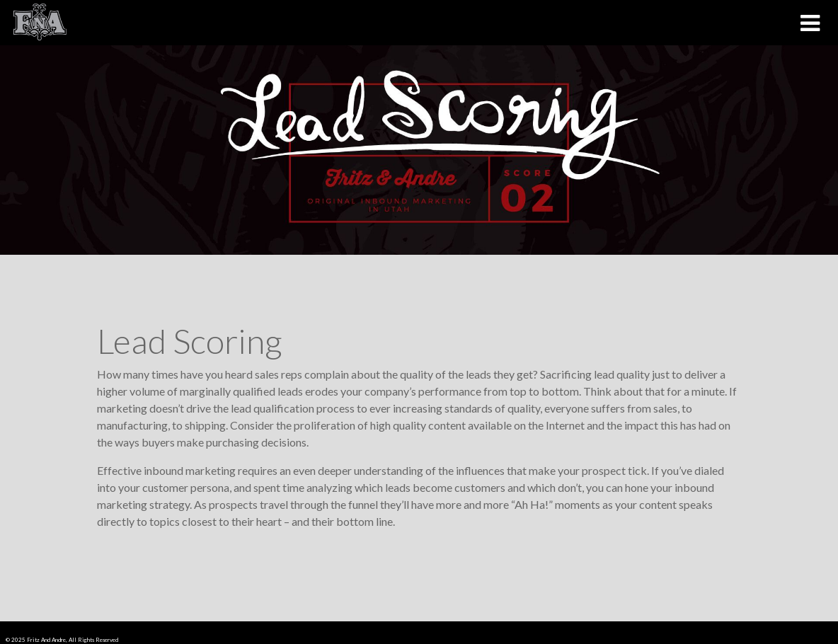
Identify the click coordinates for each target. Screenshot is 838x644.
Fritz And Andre (46, 640)
